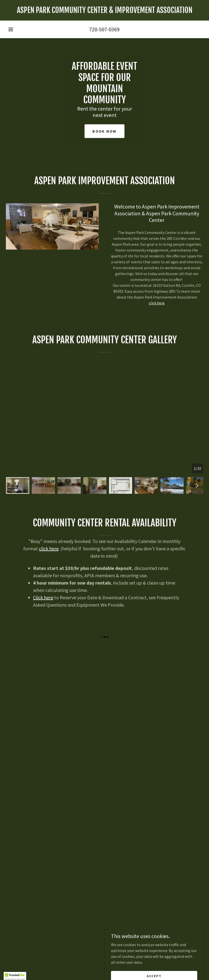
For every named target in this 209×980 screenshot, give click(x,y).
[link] (104, 12)
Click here (43, 597)
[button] (11, 29)
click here (157, 303)
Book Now (104, 131)
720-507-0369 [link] (104, 29)
